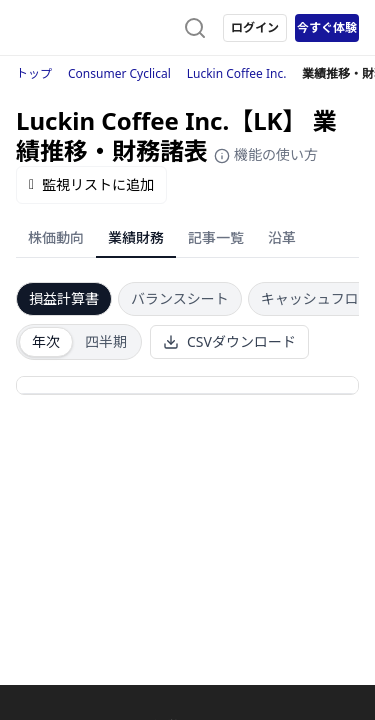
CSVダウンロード (229, 341)
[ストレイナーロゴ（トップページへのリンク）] (96, 28)
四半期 (106, 341)
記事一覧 (216, 237)
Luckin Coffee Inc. (237, 73)
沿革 (282, 237)
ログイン (255, 27)
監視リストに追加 (91, 184)
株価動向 (56, 237)
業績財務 (136, 237)
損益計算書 (64, 298)
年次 (46, 341)
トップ (34, 73)
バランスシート (180, 298)
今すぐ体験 (327, 27)
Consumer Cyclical (119, 73)
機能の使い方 (266, 154)
